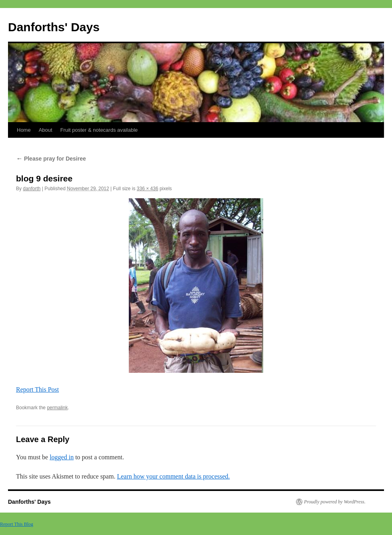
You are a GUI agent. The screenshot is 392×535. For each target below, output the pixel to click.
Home (24, 130)
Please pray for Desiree (51, 159)
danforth (32, 189)
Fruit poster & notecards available (99, 130)
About (46, 130)
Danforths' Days (54, 27)
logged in (62, 457)
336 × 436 (148, 189)
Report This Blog (17, 524)
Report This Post (37, 389)
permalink (57, 408)
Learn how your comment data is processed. (173, 476)
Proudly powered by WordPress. (335, 502)
